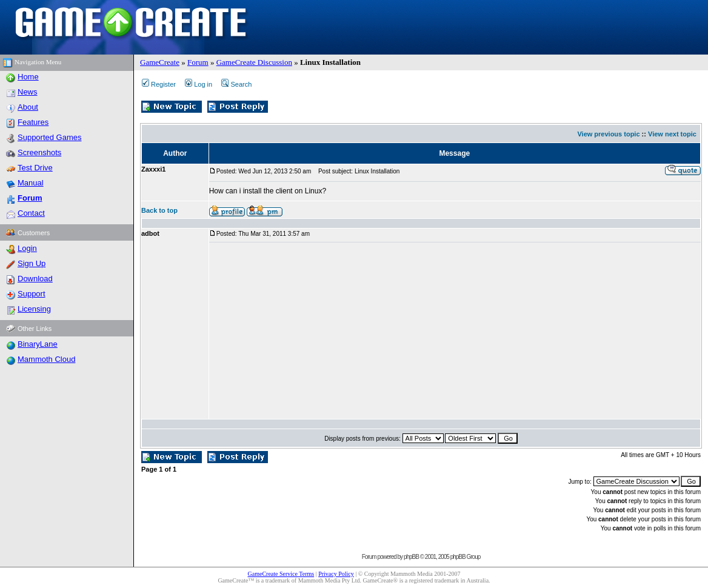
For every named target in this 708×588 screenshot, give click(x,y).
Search (236, 84)
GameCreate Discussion (254, 62)
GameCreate (160, 62)
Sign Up (32, 263)
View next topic (672, 134)
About (28, 107)
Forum (198, 62)
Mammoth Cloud (46, 359)
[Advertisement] (357, 331)
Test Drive (35, 168)
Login (27, 248)
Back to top (159, 210)
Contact (31, 213)
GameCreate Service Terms (281, 574)
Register (159, 84)
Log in (199, 84)
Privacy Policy (336, 574)
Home (28, 77)
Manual (31, 183)
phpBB (411, 557)
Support (32, 294)
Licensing (34, 309)
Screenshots (39, 152)
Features (33, 122)
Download (35, 279)
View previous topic (608, 134)
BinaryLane (38, 344)
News (28, 92)
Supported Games (50, 137)
